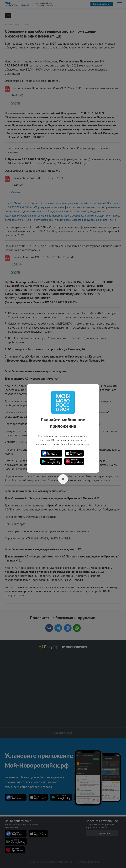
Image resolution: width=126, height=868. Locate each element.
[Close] (63, 479)
